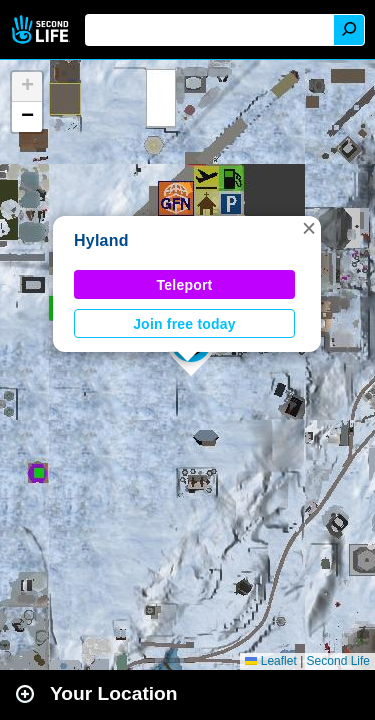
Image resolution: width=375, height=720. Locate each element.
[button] (309, 228)
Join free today (184, 324)
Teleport (185, 285)
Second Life (42, 29)
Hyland (101, 240)
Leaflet (270, 661)
